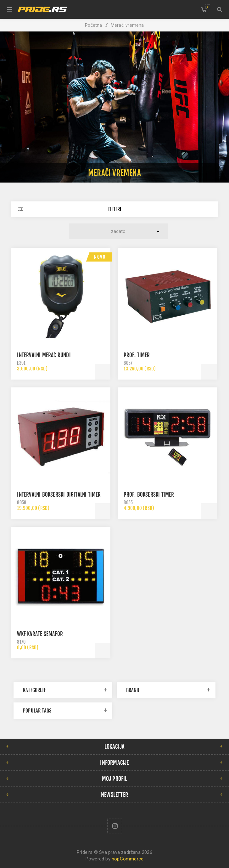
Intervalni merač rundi (44, 355)
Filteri (115, 209)
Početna (93, 25)
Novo (100, 257)
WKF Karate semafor (40, 634)
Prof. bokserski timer (149, 495)
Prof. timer (137, 355)
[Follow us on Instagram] (115, 826)
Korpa (208, 7)
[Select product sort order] (118, 231)
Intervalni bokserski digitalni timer (59, 495)
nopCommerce (128, 859)
